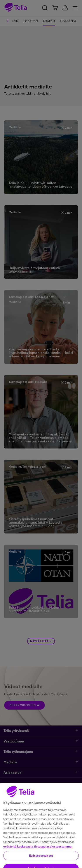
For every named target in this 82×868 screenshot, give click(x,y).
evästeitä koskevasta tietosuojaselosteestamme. (38, 860)
